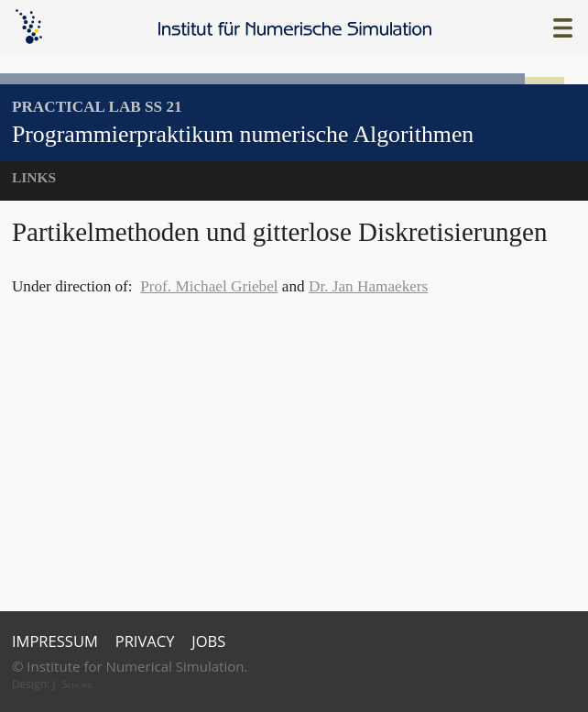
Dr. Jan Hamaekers (368, 286)
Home (295, 29)
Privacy (145, 641)
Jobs (208, 641)
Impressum (55, 641)
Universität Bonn (523, 662)
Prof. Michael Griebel (209, 286)
